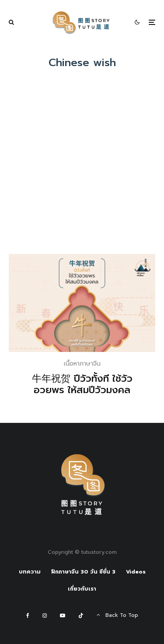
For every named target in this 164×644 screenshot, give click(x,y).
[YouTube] (63, 616)
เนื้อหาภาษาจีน (82, 364)
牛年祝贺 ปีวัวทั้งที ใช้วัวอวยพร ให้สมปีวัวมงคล (82, 385)
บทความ (30, 572)
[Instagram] (45, 616)
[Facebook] (28, 616)
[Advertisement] (82, 167)
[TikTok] (81, 616)
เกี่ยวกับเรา (82, 589)
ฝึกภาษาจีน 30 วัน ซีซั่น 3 (83, 572)
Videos (136, 572)
